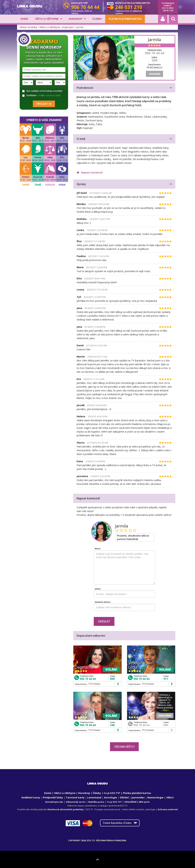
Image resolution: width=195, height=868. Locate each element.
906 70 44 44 (154, 53)
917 (166, 679)
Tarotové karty (75, 797)
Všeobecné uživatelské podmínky (66, 809)
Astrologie (110, 797)
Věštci (170, 797)
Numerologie (155, 797)
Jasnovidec (138, 797)
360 (155, 60)
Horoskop (75, 19)
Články (97, 19)
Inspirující (68, 27)
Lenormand (94, 797)
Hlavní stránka (28, 27)
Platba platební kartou (125, 19)
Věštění (124, 797)
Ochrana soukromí (168, 809)
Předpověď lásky (53, 797)
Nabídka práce (96, 802)
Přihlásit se (44, 104)
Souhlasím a (42, 95)
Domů (24, 19)
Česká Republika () (120, 823)
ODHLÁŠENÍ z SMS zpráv (137, 802)
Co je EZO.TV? (112, 793)
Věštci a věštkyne (47, 19)
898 (112, 679)
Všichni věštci (124, 747)
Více (111, 649)
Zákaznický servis (76, 802)
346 (112, 725)
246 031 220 (168, 10)
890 (166, 725)
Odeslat (104, 621)
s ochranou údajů (52, 95)
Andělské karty (31, 797)
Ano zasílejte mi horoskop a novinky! (42, 91)
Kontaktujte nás (54, 802)
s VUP (40, 95)
